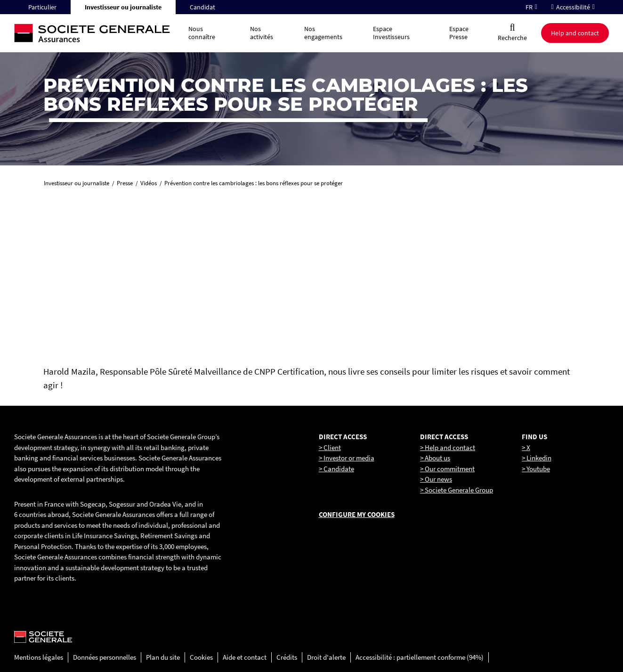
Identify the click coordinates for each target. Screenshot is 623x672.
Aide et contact (245, 657)
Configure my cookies (357, 514)
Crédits (287, 657)
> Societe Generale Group (457, 490)
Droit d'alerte (326, 657)
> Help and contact (448, 447)
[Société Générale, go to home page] (97, 33)
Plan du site (163, 657)
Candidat (202, 7)
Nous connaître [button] (202, 33)
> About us (435, 458)
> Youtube (536, 469)
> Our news (436, 479)
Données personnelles (105, 657)
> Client (330, 447)
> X (526, 447)
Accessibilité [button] (573, 7)
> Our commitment (447, 469)
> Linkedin (537, 458)
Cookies (201, 657)
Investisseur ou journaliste (123, 7)
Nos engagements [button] (323, 33)
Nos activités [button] (262, 33)
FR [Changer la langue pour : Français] (529, 7)
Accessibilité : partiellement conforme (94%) (420, 657)
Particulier (42, 7)
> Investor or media (347, 458)
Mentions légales (39, 657)
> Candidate (336, 469)
